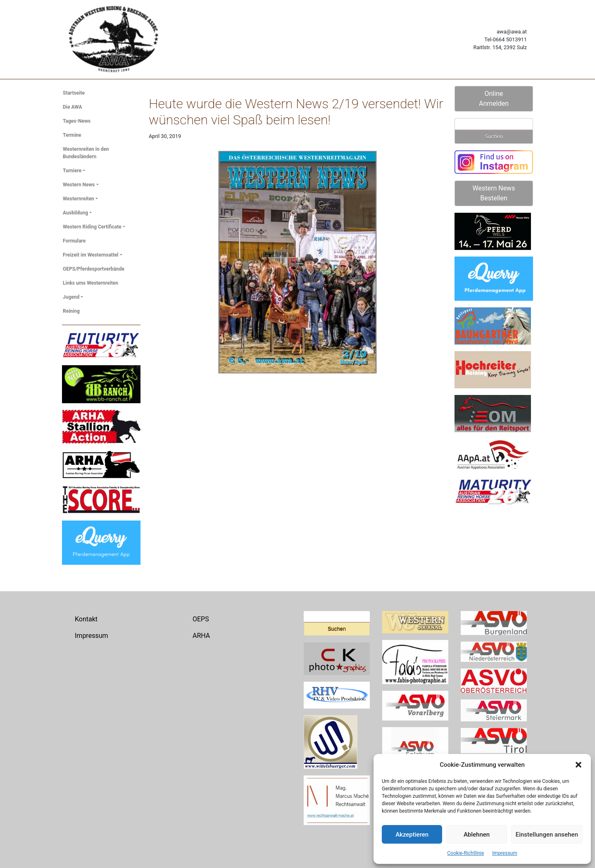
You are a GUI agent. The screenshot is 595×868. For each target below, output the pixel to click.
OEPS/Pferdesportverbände (94, 269)
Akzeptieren (412, 835)
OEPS (201, 619)
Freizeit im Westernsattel (91, 255)
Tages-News (77, 121)
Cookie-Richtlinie (465, 853)
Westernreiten (79, 199)
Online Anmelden (494, 99)
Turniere (72, 171)
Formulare (74, 241)
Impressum (505, 853)
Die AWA (73, 107)
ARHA (201, 636)
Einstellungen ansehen (547, 835)
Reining (71, 311)
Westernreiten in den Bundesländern (86, 153)
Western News (79, 185)
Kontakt (86, 619)
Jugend (71, 297)
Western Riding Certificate (92, 227)
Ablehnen (477, 835)
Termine (72, 135)
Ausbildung (75, 213)
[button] (578, 765)
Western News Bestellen (494, 193)
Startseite (74, 93)
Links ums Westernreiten (90, 283)
